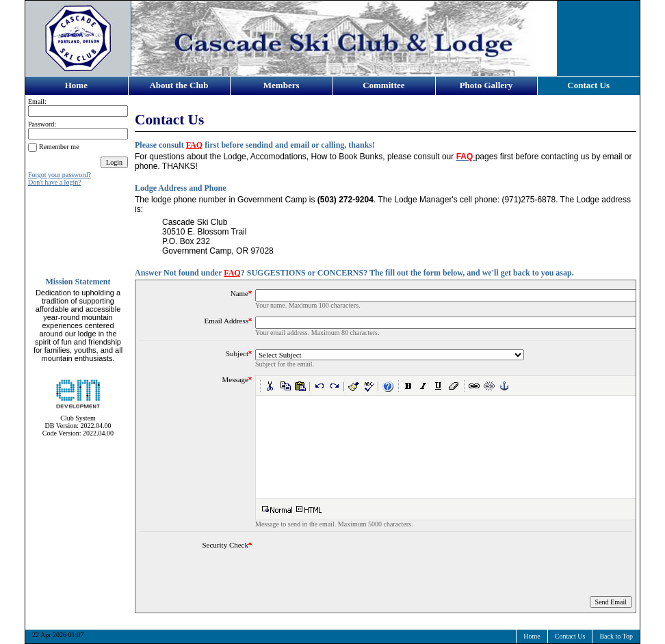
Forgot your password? (60, 175)
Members (282, 85)
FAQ (194, 145)
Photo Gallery (486, 85)
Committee (383, 85)
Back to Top (616, 636)
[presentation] (359, 567)
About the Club (179, 85)
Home (76, 85)
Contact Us (588, 85)
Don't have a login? (55, 182)
